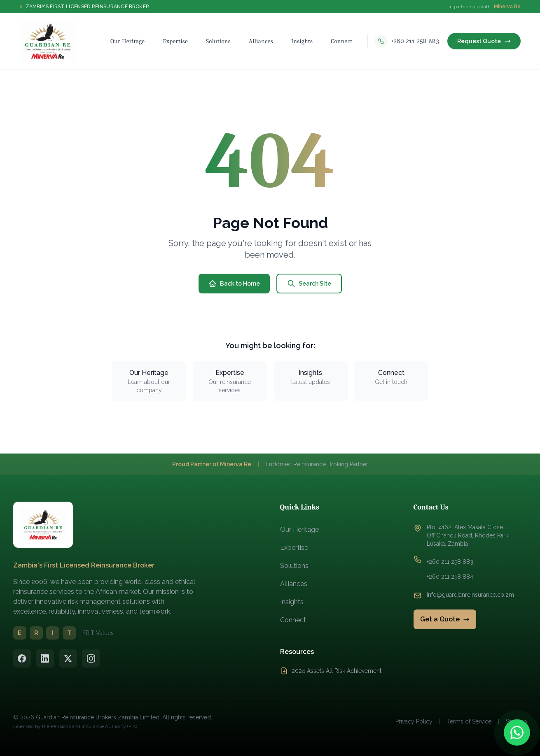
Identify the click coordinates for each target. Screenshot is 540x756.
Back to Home (234, 284)
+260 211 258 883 (450, 562)
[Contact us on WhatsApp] (517, 733)
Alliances (294, 584)
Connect (293, 620)
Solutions (294, 566)
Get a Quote (445, 619)
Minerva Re (507, 7)
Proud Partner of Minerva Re (212, 464)
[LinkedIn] (45, 658)
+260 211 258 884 (450, 577)
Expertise (294, 548)
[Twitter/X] (68, 658)
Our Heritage (299, 529)
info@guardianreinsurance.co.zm (470, 595)
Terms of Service (469, 721)
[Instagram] (91, 658)
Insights (292, 602)
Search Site (309, 284)
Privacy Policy (414, 721)
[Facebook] (22, 658)
